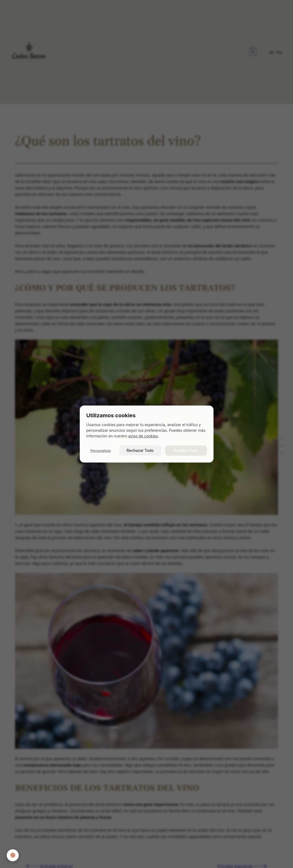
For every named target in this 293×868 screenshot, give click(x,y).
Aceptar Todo (186, 450)
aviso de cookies (143, 436)
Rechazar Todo (140, 450)
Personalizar (101, 450)
